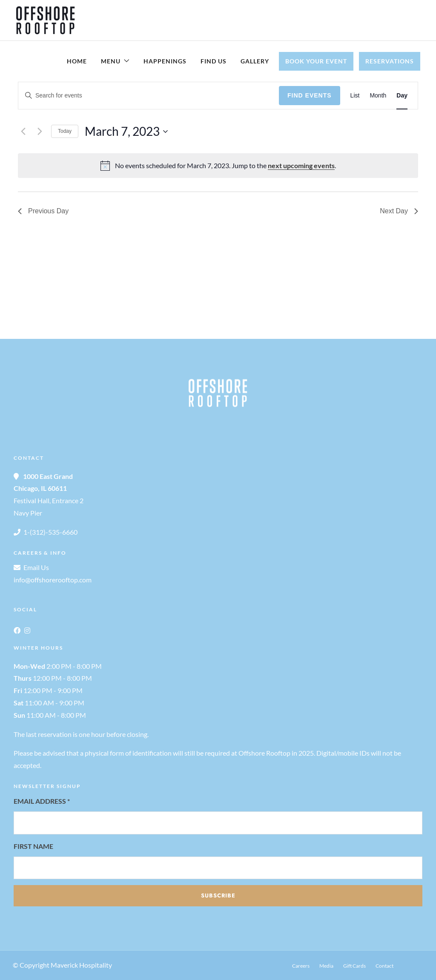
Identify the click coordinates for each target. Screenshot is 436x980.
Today (65, 131)
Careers (301, 966)
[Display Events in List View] (355, 96)
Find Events (310, 95)
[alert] (218, 166)
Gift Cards (354, 966)
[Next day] (40, 132)
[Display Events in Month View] (378, 96)
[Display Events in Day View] (402, 96)
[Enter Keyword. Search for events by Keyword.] (149, 96)
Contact (384, 966)
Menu (111, 61)
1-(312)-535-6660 (50, 532)
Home (77, 61)
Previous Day (43, 211)
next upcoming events (301, 165)
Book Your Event (316, 61)
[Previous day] (23, 132)
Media (326, 966)
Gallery (255, 61)
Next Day (399, 211)
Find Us (214, 61)
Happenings (165, 61)
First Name (33, 846)
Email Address (42, 801)
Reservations (390, 61)
